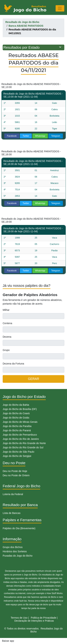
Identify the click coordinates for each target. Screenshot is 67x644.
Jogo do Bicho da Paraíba (17, 426)
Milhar (6, 310)
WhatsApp (40, 136)
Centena (7, 323)
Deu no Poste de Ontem (16, 475)
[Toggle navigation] (60, 8)
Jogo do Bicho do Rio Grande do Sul (23, 447)
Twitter (26, 136)
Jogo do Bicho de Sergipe (17, 456)
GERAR (33, 379)
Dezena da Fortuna (13, 364)
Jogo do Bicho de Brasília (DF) (20, 409)
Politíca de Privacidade (43, 618)
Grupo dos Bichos (13, 547)
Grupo (6, 350)
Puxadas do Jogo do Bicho (18, 556)
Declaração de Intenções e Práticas (34, 621)
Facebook (12, 136)
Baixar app (8, 641)
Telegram (56, 136)
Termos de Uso (19, 618)
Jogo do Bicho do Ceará (16, 413)
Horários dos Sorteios (15, 551)
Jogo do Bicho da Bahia (16, 405)
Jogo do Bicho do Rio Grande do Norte (24, 443)
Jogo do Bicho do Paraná (17, 430)
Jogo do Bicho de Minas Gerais (20, 422)
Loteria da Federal (13, 494)
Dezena (7, 337)
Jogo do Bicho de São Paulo (18, 452)
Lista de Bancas (12, 513)
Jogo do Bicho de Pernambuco (20, 435)
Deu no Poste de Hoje (15, 471)
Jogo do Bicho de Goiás (16, 418)
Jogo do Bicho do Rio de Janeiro (21, 439)
